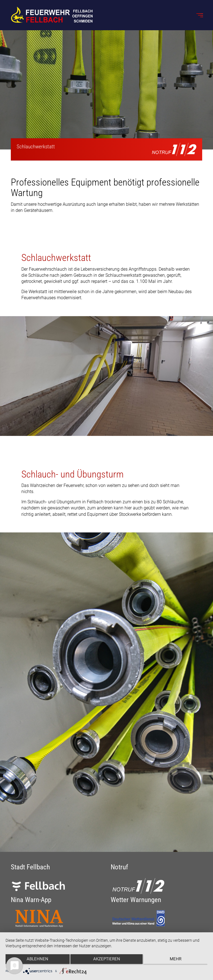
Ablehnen (35, 961)
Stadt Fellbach (30, 867)
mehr (177, 961)
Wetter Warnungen (136, 900)
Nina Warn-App (31, 900)
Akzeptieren (107, 961)
